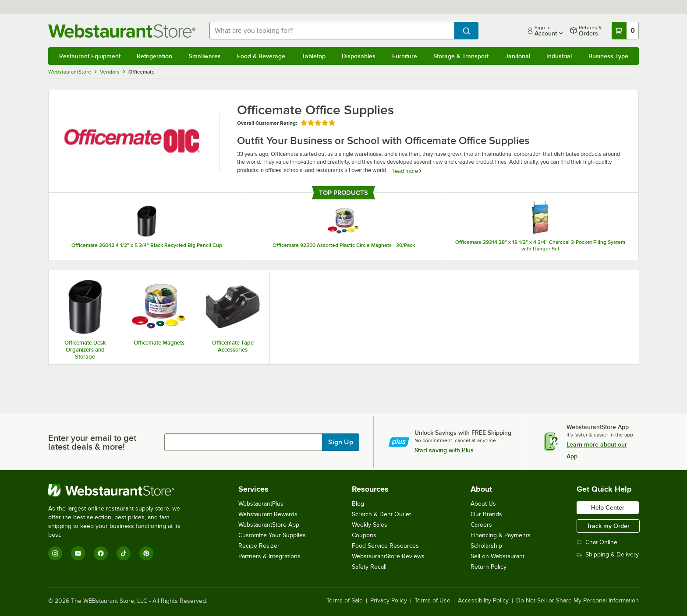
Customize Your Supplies (272, 535)
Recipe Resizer (259, 546)
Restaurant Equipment (90, 56)
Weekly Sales (370, 525)
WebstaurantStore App (269, 525)
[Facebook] (101, 553)
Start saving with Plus (444, 450)
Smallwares (205, 56)
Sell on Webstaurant (498, 556)
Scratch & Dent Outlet (381, 514)
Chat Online (597, 542)
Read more (406, 171)
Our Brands (486, 514)
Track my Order (608, 526)
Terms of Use (432, 601)
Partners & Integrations (269, 556)
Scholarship (486, 546)
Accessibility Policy (483, 601)
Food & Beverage (261, 56)
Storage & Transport (461, 56)
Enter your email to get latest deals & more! (92, 442)
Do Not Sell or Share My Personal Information (577, 601)
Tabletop (314, 56)
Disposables (359, 56)
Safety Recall (369, 567)
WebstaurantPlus (261, 504)
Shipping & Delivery (608, 554)
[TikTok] (124, 553)
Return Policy (489, 567)
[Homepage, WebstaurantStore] (122, 31)
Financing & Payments (501, 535)
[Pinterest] (146, 553)
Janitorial (518, 56)
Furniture (405, 56)
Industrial (559, 56)
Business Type (608, 56)
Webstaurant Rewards (268, 514)
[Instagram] (55, 553)
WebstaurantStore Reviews (388, 556)
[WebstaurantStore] (120, 490)
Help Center (608, 507)
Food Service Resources (385, 546)
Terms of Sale (345, 601)
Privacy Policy (389, 601)
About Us (483, 504)
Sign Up (341, 442)
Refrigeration (154, 56)
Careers (481, 525)
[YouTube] (78, 553)
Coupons (364, 535)
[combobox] (332, 31)
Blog (358, 504)
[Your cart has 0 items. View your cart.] (625, 31)
